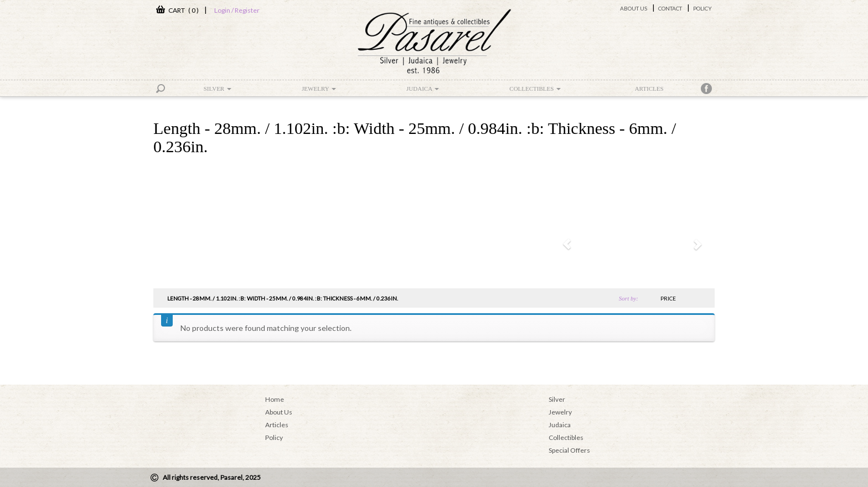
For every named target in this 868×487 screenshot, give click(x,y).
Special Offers (569, 450)
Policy (702, 8)
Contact (670, 8)
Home (275, 399)
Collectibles (535, 89)
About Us (634, 8)
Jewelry (319, 89)
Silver (218, 89)
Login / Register (237, 10)
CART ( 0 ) (177, 10)
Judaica (423, 89)
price (668, 298)
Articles (649, 89)
